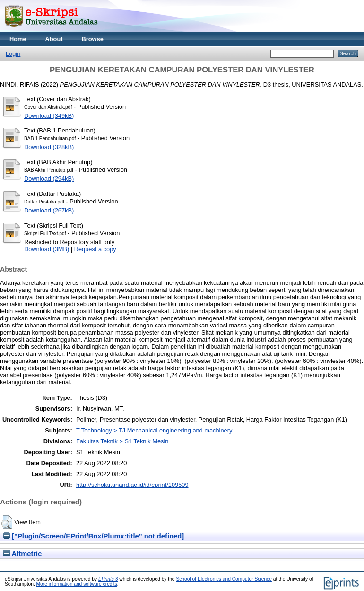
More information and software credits (77, 584)
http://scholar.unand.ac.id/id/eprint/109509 (132, 485)
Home (18, 39)
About (54, 39)
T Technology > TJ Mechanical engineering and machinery (154, 430)
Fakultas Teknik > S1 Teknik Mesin (122, 441)
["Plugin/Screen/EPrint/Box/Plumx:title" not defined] (94, 536)
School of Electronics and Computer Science (224, 579)
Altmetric (22, 554)
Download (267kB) (49, 210)
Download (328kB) (49, 147)
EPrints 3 (108, 579)
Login (13, 54)
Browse (93, 39)
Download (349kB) (49, 116)
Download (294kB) (49, 179)
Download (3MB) (47, 249)
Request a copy (95, 249)
